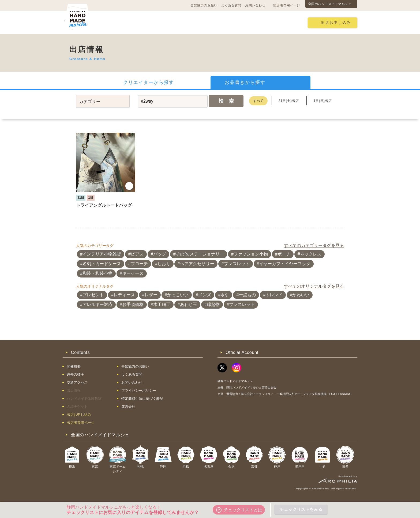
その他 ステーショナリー (200, 254)
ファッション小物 (251, 254)
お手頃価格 (133, 304)
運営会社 (128, 407)
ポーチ (284, 254)
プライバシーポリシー (139, 391)
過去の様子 (177, 22)
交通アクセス (144, 22)
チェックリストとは (239, 510)
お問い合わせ (255, 5)
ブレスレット (237, 264)
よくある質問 (231, 5)
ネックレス (311, 254)
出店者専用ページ (287, 5)
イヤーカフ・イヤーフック (285, 264)
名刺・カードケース (102, 264)
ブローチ (139, 264)
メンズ (205, 295)
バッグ (160, 254)
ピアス (137, 254)
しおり (164, 264)
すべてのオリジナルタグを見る (314, 286)
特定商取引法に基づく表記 (142, 399)
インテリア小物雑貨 (102, 254)
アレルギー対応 (97, 304)
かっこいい (178, 295)
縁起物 (213, 304)
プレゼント (93, 295)
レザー (151, 295)
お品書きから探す (245, 82)
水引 (225, 295)
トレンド (274, 295)
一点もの (247, 295)
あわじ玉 (189, 304)
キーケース (133, 273)
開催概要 (114, 22)
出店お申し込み (336, 23)
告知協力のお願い (204, 5)
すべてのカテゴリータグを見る (314, 245)
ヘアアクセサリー (197, 264)
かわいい (301, 295)
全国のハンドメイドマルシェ (330, 4)
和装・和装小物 (97, 273)
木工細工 (162, 304)
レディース (124, 295)
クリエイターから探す (149, 82)
